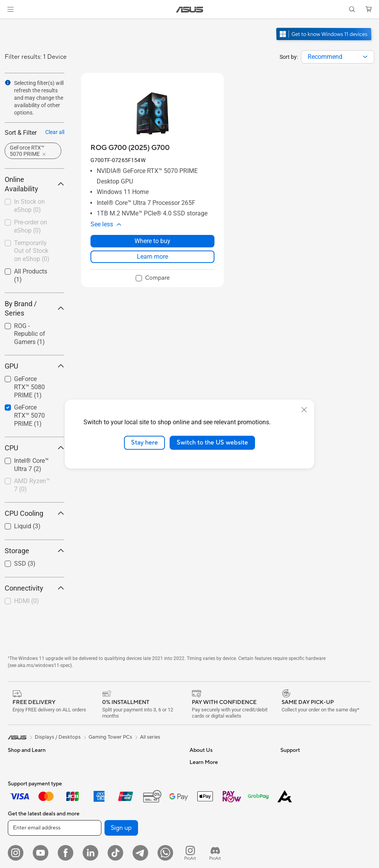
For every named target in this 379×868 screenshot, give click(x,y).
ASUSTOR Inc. (206, 832)
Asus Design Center (303, 821)
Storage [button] (35, 551)
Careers (199, 774)
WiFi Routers (112, 844)
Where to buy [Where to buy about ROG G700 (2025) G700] (152, 241)
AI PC (287, 797)
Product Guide (297, 844)
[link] (190, 10)
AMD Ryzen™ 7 (32, 485)
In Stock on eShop (29, 206)
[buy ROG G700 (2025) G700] (130, 148)
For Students (23, 821)
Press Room (203, 820)
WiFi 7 (104, 833)
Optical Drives (114, 797)
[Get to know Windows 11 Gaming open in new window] (325, 41)
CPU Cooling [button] (35, 513)
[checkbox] (31, 334)
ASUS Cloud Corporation (219, 844)
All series (150, 737)
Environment (295, 774)
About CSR (203, 809)
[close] (304, 410)
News (196, 785)
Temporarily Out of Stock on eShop (32, 251)
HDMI (27, 601)
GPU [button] (35, 366)
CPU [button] (35, 448)
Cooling (106, 762)
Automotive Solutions (305, 833)
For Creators (23, 810)
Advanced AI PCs (300, 809)
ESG (285, 762)
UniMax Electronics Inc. (217, 856)
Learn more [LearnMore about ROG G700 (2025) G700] (152, 257)
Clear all (55, 132)
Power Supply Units (120, 774)
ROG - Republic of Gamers (30, 334)
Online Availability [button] (35, 184)
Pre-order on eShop (31, 226)
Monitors (18, 857)
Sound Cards (112, 785)
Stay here (144, 443)
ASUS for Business (302, 856)
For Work (19, 798)
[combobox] (338, 57)
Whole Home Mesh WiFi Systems (135, 856)
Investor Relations (210, 797)
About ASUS (204, 762)
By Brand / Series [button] (35, 308)
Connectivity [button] (35, 588)
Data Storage (113, 809)
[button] (11, 9)
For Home (19, 786)
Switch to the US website (212, 443)
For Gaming (21, 833)
